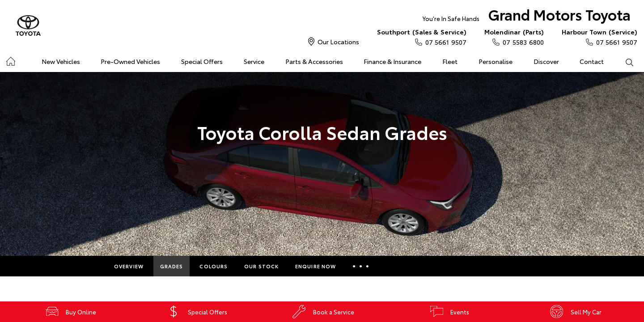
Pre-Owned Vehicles (130, 61)
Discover (546, 61)
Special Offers (202, 61)
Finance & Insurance (392, 61)
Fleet (450, 61)
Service (254, 61)
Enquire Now (316, 266)
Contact (592, 61)
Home (11, 60)
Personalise (496, 61)
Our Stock (261, 266)
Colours (214, 266)
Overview (129, 266)
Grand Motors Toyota (527, 16)
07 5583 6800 (514, 37)
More (361, 266)
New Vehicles (61, 61)
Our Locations (338, 42)
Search (624, 62)
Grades (172, 266)
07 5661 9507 (422, 37)
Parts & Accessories (314, 61)
